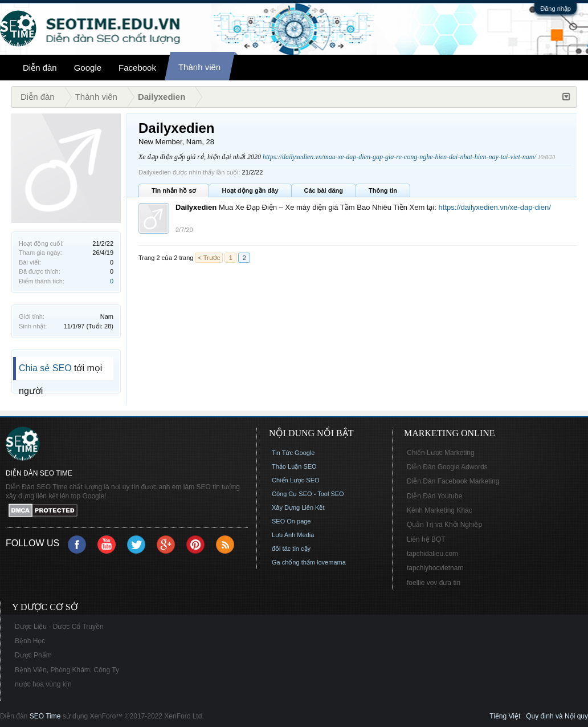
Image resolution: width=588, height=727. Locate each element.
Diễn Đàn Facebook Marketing (453, 481)
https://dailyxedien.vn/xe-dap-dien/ (495, 207)
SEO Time (45, 716)
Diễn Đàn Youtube (434, 496)
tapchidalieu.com (432, 554)
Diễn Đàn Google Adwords (447, 467)
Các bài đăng (324, 190)
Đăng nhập (556, 9)
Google (88, 68)
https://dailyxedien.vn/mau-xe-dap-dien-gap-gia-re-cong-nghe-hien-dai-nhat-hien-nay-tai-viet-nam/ (399, 157)
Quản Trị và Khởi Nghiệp (444, 525)
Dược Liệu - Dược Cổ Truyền (59, 627)
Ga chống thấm (293, 562)
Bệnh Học (30, 641)
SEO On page (291, 521)
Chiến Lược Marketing (441, 453)
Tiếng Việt (505, 716)
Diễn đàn (40, 68)
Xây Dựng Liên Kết (298, 507)
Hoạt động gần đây (250, 190)
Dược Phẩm (33, 655)
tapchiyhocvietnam (435, 568)
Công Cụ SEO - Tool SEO (308, 494)
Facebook (137, 68)
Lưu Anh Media (293, 535)
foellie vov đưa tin (434, 583)
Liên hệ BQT (426, 539)
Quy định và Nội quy (557, 716)
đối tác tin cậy (291, 549)
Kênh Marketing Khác (440, 510)
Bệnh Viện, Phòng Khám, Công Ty (67, 670)
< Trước (209, 258)
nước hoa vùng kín (43, 684)
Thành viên (199, 67)
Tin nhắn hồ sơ (174, 190)
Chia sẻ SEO (45, 368)
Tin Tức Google (293, 453)
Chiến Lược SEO (296, 480)
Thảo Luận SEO (294, 466)
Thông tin (383, 190)
